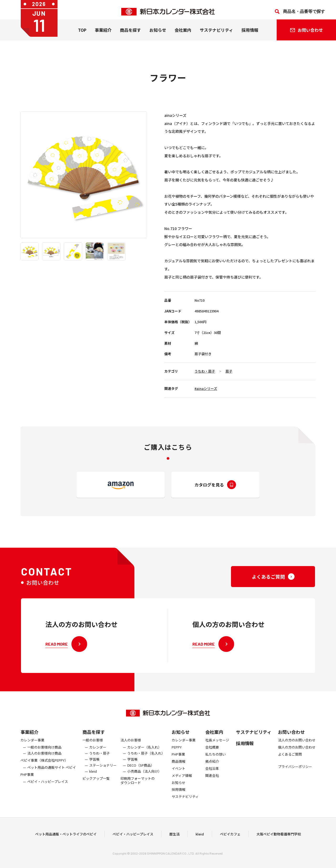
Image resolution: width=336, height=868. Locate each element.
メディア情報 (182, 782)
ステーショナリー (103, 772)
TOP (82, 34)
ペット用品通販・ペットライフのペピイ (66, 837)
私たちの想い (216, 761)
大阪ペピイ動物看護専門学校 (279, 837)
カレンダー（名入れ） (144, 754)
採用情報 (250, 34)
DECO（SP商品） (141, 772)
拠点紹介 (212, 768)
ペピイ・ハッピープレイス (48, 788)
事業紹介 (103, 34)
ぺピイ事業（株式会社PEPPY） (44, 767)
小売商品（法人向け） (144, 778)
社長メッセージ (217, 747)
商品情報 (178, 768)
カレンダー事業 (32, 747)
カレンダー (98, 754)
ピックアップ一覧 (96, 785)
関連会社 (212, 782)
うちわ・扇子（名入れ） (146, 760)
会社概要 (212, 754)
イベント (178, 775)
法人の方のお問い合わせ (297, 747)
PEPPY (177, 754)
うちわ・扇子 (205, 371)
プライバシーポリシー (295, 773)
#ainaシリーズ (206, 388)
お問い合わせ (291, 738)
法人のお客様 (131, 747)
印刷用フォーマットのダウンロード (138, 787)
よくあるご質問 (290, 761)
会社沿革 (212, 775)
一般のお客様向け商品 (44, 754)
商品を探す (94, 738)
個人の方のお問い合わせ (297, 754)
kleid (93, 778)
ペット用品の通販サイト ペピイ (52, 774)
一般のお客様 (93, 747)
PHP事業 (27, 781)
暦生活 (174, 837)
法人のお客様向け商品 (44, 760)
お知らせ (158, 34)
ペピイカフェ (230, 837)
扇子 (229, 371)
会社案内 (183, 34)
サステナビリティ (216, 34)
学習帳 (94, 766)
